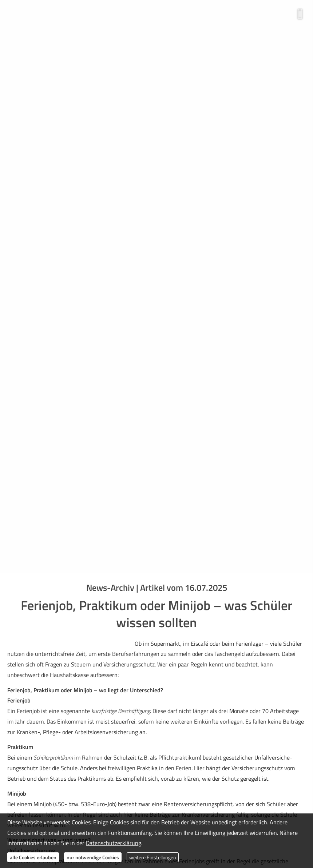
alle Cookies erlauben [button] (33, 857)
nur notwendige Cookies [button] (93, 857)
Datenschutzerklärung (114, 843)
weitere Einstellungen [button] (153, 857)
